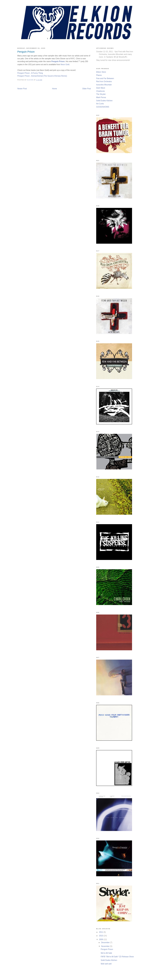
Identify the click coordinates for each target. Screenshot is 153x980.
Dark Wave (101, 88)
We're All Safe (106, 953)
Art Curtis (100, 104)
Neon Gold (65, 64)
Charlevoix (101, 91)
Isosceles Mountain (104, 85)
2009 (101, 939)
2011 (101, 932)
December (106, 943)
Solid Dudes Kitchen (104, 101)
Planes (99, 75)
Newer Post (22, 89)
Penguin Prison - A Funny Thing (30, 73)
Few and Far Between (105, 78)
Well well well (106, 964)
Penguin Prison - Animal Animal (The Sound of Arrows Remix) (42, 76)
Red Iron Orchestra (104, 81)
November (106, 946)
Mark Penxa (101, 97)
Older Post (87, 89)
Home (55, 89)
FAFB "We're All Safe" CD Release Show (117, 957)
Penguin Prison (58, 61)
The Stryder (101, 94)
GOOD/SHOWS (103, 107)
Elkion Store (101, 72)
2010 (101, 936)
